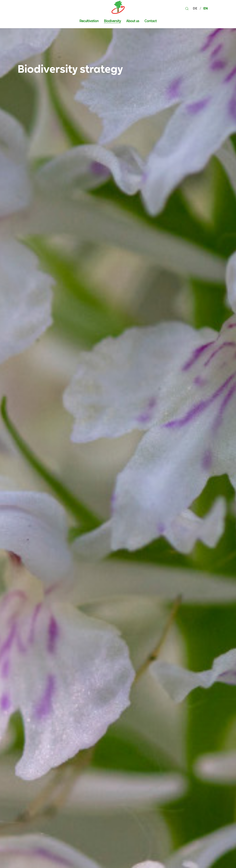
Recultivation (89, 21)
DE (195, 8)
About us (133, 21)
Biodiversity (112, 21)
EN (206, 8)
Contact (151, 21)
